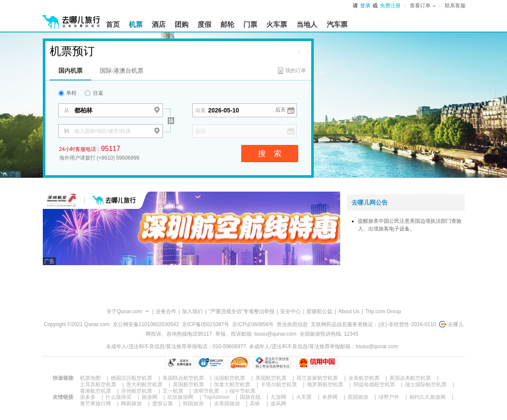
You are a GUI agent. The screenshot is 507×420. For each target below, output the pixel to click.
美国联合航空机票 (183, 378)
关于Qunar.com (124, 311)
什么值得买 (118, 397)
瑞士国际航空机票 (426, 385)
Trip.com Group (383, 311)
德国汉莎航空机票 (131, 378)
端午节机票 (242, 391)
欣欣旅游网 (180, 397)
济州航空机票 (137, 391)
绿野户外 (389, 397)
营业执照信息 (292, 324)
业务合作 (166, 311)
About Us (349, 311)
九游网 (278, 397)
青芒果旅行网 (96, 404)
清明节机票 (206, 391)
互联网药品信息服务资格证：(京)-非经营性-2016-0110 (373, 324)
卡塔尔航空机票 (279, 385)
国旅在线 (250, 397)
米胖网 (330, 397)
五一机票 (173, 391)
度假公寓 (163, 404)
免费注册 (390, 6)
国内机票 (70, 71)
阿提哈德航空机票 (374, 385)
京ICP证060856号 (253, 324)
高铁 (255, 404)
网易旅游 (131, 404)
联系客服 (455, 6)
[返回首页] (71, 18)
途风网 (278, 404)
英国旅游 (358, 397)
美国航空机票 (271, 378)
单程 (67, 93)
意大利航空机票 (144, 385)
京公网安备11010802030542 (146, 324)
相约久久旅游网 (427, 397)
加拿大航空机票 (232, 385)
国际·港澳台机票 (122, 71)
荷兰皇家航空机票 (317, 378)
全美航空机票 (364, 378)
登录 (365, 6)
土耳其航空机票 (98, 385)
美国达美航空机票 (410, 378)
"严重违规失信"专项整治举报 (242, 311)
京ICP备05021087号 (206, 324)
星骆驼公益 (319, 311)
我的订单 (296, 71)
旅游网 (150, 397)
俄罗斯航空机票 (325, 385)
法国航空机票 (230, 378)
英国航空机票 (188, 385)
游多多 (88, 397)
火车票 (304, 397)
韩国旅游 (193, 404)
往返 (94, 93)
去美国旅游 (227, 404)
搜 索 (270, 154)
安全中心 (290, 311)
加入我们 (192, 311)
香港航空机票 (96, 391)
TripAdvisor (217, 397)
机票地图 (90, 378)
